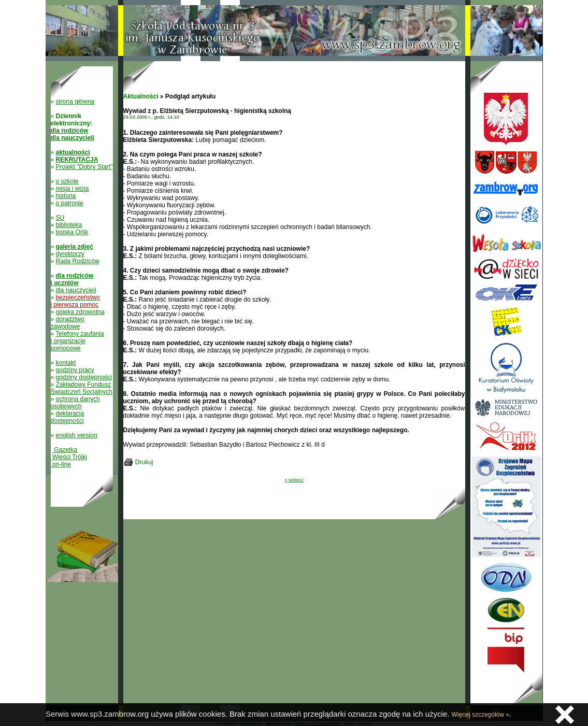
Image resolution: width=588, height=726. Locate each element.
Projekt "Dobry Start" (84, 167)
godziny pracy (75, 370)
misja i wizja (73, 189)
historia (66, 196)
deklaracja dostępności (68, 417)
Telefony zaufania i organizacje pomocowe (77, 341)
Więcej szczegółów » (481, 715)
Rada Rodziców (78, 261)
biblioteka (69, 225)
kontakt (66, 363)
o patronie (70, 203)
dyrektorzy (70, 254)
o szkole (67, 181)
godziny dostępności (84, 377)
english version (77, 435)
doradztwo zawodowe (68, 323)
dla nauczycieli (76, 290)
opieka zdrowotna (80, 312)
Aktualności (141, 96)
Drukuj (144, 462)
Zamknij (565, 715)
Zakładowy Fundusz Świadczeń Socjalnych (82, 388)
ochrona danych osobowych (75, 403)
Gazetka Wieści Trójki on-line (69, 457)
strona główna (75, 102)
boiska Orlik (72, 232)
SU (60, 218)
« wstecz (294, 480)
